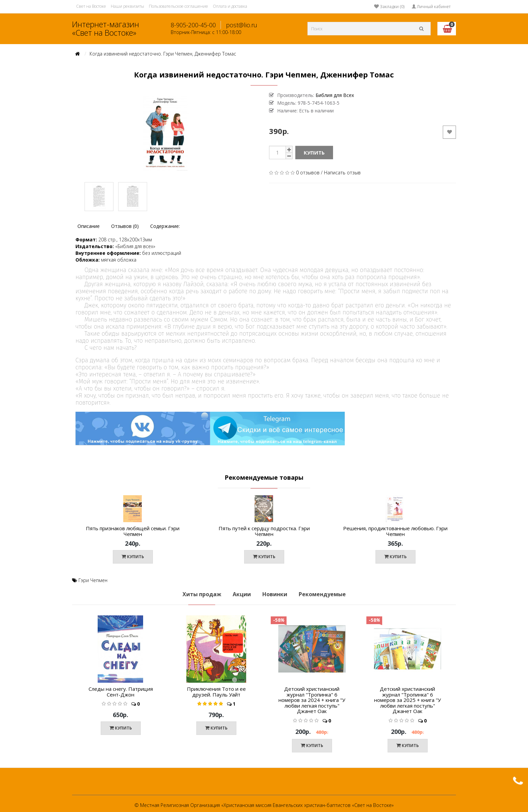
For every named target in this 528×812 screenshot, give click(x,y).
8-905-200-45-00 (193, 25)
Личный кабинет (431, 7)
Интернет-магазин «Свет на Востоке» (106, 28)
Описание (89, 226)
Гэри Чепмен (93, 580)
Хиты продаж (202, 594)
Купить (314, 153)
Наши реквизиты (127, 6)
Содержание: (165, 226)
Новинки (275, 594)
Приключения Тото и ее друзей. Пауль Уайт (216, 692)
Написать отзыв (342, 173)
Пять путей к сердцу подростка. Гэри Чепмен (264, 531)
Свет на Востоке (91, 6)
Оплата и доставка (230, 6)
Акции (242, 594)
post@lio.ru (242, 25)
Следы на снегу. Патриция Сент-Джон (121, 692)
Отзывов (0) (125, 226)
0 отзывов (308, 173)
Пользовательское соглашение (178, 6)
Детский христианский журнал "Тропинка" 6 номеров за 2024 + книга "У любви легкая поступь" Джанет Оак (312, 700)
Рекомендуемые (322, 594)
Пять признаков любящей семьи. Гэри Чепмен (133, 531)
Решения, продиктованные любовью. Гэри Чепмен (395, 531)
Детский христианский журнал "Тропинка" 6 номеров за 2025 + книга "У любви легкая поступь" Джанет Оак (407, 700)
